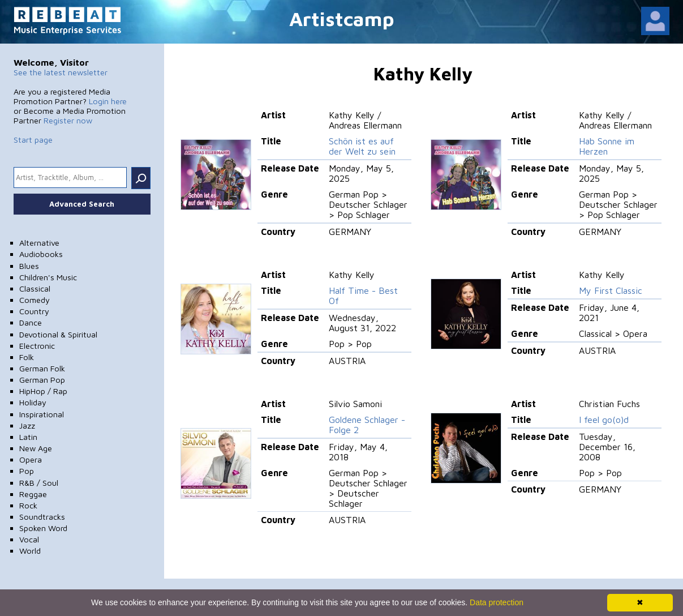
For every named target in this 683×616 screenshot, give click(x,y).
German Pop (42, 380)
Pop (27, 471)
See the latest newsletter (61, 72)
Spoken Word (43, 528)
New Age (36, 448)
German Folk (42, 368)
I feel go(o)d (604, 420)
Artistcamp (342, 18)
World (30, 551)
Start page (33, 140)
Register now (68, 120)
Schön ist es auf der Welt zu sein (362, 146)
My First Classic (611, 290)
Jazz (27, 425)
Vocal (29, 539)
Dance (31, 322)
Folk (27, 357)
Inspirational (42, 414)
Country (34, 311)
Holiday (33, 402)
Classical (35, 288)
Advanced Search (82, 204)
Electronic (37, 346)
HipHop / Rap (43, 391)
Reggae (33, 494)
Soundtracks (42, 517)
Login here (108, 101)
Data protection (497, 602)
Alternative (39, 243)
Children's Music (48, 277)
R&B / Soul (39, 483)
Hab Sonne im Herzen (607, 146)
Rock (28, 505)
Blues (29, 266)
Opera (31, 459)
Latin (28, 437)
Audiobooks (41, 254)
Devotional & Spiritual (58, 334)
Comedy (35, 300)
